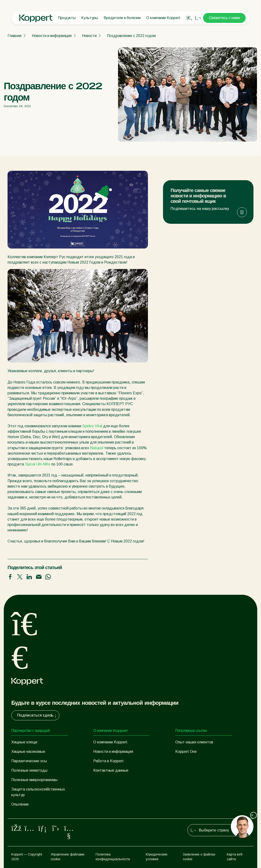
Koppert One (186, 752)
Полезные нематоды (29, 770)
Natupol (97, 448)
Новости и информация (52, 36)
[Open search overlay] (189, 18)
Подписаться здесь (37, 715)
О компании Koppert (163, 18)
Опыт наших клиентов (194, 742)
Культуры (90, 18)
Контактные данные (111, 770)
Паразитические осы (29, 761)
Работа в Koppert (108, 761)
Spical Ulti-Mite (38, 464)
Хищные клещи (24, 742)
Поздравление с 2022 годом (131, 36)
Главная (14, 36)
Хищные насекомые (28, 752)
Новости (89, 36)
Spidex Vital (92, 426)
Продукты (67, 18)
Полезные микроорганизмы (34, 780)
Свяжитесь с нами (224, 18)
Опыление (20, 804)
